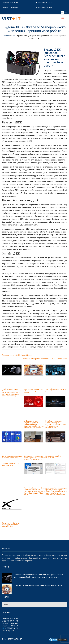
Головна (6, 36)
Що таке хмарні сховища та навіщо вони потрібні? (12, 457)
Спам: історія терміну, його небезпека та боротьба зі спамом (33, 391)
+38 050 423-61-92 (10, 628)
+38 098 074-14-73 (44, 3)
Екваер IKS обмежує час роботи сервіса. (11, 465)
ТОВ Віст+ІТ (17, 639)
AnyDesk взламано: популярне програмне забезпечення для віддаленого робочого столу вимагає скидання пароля (34, 424)
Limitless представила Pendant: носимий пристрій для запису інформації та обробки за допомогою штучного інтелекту (11, 392)
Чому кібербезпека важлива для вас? (56, 390)
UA (62, 12)
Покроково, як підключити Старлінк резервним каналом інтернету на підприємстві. (34, 458)
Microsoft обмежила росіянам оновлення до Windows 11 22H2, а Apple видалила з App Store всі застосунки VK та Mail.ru (34, 491)
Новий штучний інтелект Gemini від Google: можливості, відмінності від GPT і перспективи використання (56, 424)
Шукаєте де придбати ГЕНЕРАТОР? (53, 457)
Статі (13, 36)
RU (66, 12)
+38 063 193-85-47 (10, 8)
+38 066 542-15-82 (10, 3)
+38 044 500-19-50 (44, 8)
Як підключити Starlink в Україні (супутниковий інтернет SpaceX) (10, 525)
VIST (11, 19)
